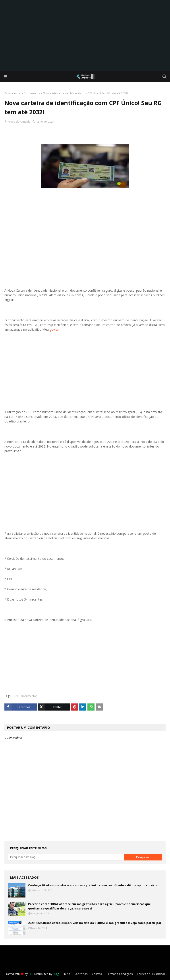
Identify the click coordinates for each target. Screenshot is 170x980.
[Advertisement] (85, 35)
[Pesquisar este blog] (66, 857)
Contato (97, 974)
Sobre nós (81, 974)
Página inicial (13, 93)
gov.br (54, 329)
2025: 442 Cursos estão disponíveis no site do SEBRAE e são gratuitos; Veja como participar (95, 923)
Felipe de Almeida (19, 122)
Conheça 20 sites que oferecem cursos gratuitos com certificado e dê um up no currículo (94, 885)
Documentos (32, 93)
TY (30, 974)
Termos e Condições (120, 974)
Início (67, 974)
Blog (56, 974)
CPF (16, 696)
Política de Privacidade (151, 974)
